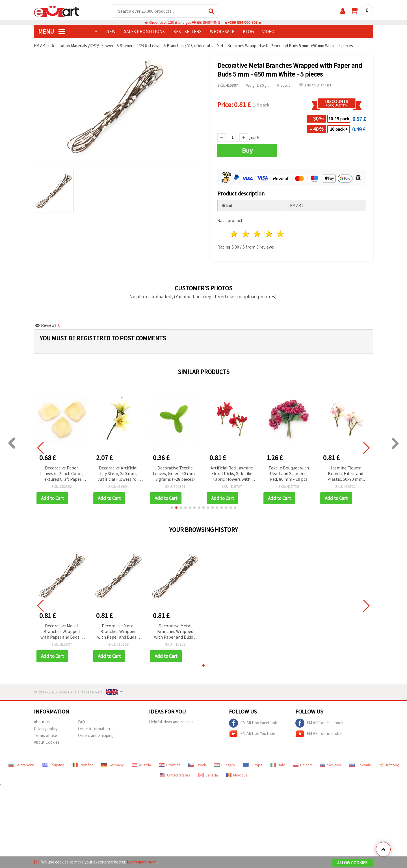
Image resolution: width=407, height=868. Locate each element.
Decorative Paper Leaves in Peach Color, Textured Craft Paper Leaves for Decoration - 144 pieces (61, 474)
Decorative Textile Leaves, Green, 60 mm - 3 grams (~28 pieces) (175, 473)
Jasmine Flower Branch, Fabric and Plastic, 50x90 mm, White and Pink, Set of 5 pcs (346, 474)
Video (268, 31)
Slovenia (360, 765)
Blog (248, 31)
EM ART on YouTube (252, 734)
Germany (112, 765)
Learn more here (141, 862)
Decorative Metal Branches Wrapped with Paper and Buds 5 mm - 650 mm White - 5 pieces (61, 632)
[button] (172, 508)
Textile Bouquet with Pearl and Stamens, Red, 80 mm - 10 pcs (289, 473)
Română (83, 765)
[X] (36, 862)
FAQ (82, 722)
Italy (278, 765)
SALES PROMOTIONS (144, 31)
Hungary (225, 765)
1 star (234, 234)
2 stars (246, 234)
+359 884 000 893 (243, 22)
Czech (197, 765)
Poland (302, 765)
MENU (52, 31)
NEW (111, 31)
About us (42, 722)
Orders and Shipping (96, 735)
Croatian (170, 765)
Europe (253, 765)
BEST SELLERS (187, 31)
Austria (141, 765)
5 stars (281, 234)
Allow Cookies (352, 863)
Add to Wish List (315, 85)
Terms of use (46, 735)
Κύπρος (389, 765)
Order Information (94, 729)
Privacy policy (46, 729)
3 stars (258, 234)
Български (21, 765)
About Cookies (47, 742)
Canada (208, 775)
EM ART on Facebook (253, 723)
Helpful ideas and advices (171, 722)
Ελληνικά (53, 765)
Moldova (237, 775)
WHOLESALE (222, 31)
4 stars (269, 234)
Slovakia (330, 765)
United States (175, 775)
